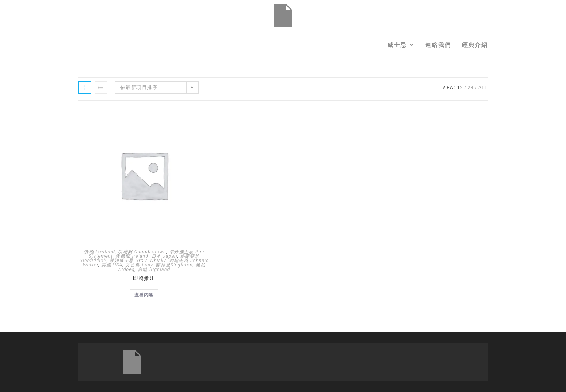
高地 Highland (154, 269)
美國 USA (112, 265)
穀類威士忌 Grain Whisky (138, 261)
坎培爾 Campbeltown (142, 252)
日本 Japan (164, 256)
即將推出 (144, 278)
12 (460, 88)
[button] (401, 45)
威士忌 (401, 45)
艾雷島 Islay (139, 265)
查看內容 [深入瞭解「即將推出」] (144, 295)
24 (471, 88)
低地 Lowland (99, 252)
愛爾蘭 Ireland (132, 256)
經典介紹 (475, 45)
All (483, 88)
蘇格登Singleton (174, 265)
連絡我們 (438, 45)
